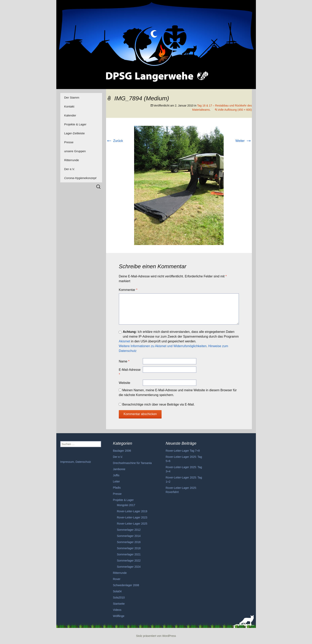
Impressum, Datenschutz (76, 462)
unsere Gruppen (75, 151)
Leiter (117, 481)
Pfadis (117, 488)
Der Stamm (72, 97)
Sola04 (117, 591)
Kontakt (69, 106)
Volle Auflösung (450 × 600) (235, 110)
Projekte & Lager (75, 124)
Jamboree (119, 469)
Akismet (124, 341)
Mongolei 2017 (126, 505)
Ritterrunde (72, 160)
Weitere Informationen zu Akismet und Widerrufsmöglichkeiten (163, 346)
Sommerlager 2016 (129, 542)
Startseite (119, 604)
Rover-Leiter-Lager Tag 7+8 (183, 451)
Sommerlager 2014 (129, 536)
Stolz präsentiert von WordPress (156, 636)
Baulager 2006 (122, 451)
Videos (117, 610)
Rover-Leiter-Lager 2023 (132, 517)
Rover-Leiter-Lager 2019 (132, 511)
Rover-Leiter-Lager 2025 (132, 524)
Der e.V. (70, 169)
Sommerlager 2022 (129, 561)
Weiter (244, 141)
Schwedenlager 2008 (126, 585)
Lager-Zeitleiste (75, 133)
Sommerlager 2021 (129, 554)
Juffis (116, 475)
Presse (69, 142)
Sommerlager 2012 (129, 530)
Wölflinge (119, 616)
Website (125, 383)
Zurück (115, 141)
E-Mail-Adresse (130, 372)
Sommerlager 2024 (129, 567)
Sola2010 (119, 598)
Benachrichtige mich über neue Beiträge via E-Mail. (158, 404)
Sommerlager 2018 (129, 548)
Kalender (70, 115)
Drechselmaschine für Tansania (132, 463)
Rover (117, 579)
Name (124, 361)
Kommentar (128, 290)
